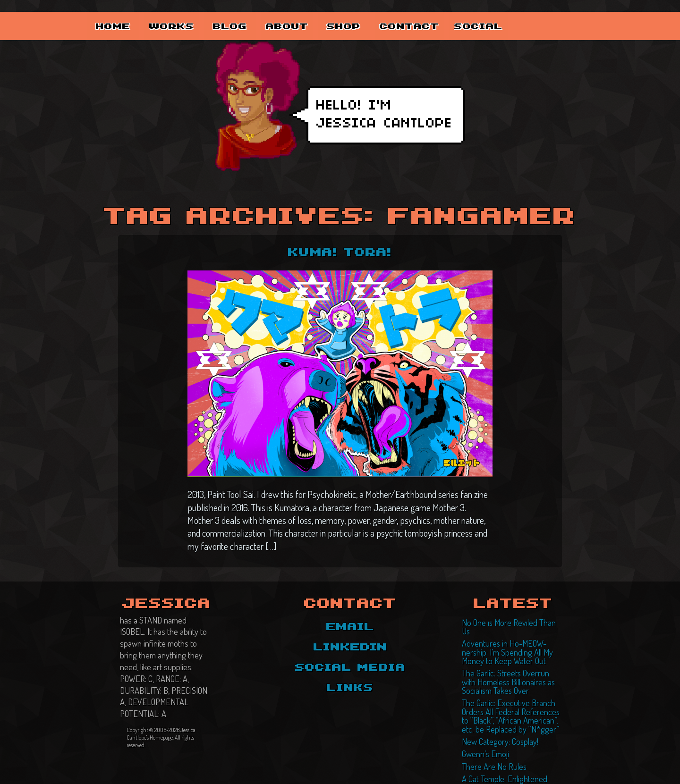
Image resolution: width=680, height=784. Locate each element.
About (333, 15)
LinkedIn (350, 646)
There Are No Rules (489, 742)
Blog (262, 15)
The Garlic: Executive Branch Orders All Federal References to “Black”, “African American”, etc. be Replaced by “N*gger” (513, 696)
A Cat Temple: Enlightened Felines (509, 753)
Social (551, 15)
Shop (404, 15)
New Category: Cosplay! (495, 719)
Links (350, 687)
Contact (477, 15)
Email (350, 626)
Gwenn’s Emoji (483, 730)
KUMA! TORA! (340, 252)
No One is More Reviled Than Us (506, 621)
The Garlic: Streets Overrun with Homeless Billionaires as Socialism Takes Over (511, 666)
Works (191, 15)
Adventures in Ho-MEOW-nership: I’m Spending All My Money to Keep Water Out (511, 640)
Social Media (350, 667)
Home (120, 15)
